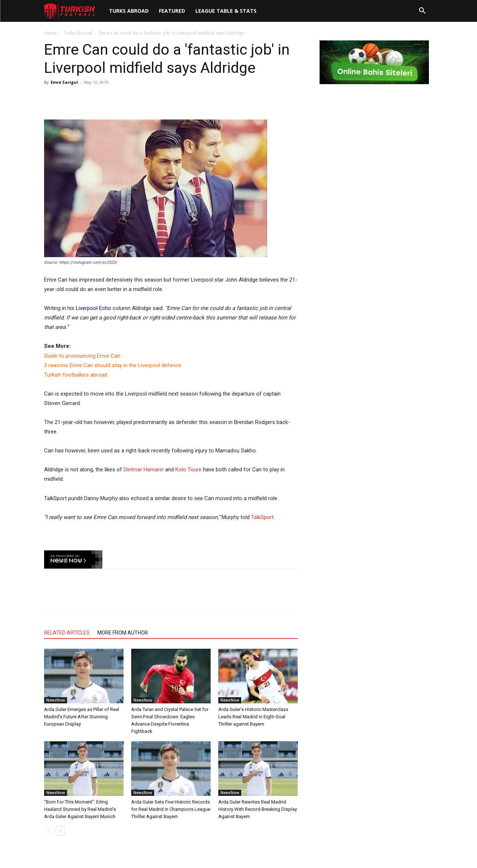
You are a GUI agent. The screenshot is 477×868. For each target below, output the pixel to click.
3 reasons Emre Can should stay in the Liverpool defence (113, 365)
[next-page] (60, 831)
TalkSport (262, 517)
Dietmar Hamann (144, 470)
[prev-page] (49, 831)
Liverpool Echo (93, 308)
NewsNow (56, 700)
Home (50, 33)
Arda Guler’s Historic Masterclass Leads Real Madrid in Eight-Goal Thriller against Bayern (253, 717)
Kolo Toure (188, 470)
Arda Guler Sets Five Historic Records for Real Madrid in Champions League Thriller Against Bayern (171, 809)
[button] (422, 11)
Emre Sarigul (64, 82)
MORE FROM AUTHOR (123, 633)
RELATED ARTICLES (67, 633)
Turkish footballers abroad (76, 375)
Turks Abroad (78, 33)
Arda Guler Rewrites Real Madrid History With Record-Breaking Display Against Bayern (258, 809)
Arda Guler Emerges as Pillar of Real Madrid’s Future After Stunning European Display (82, 717)
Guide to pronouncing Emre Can (82, 356)
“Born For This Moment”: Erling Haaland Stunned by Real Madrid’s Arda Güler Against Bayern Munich (80, 809)
